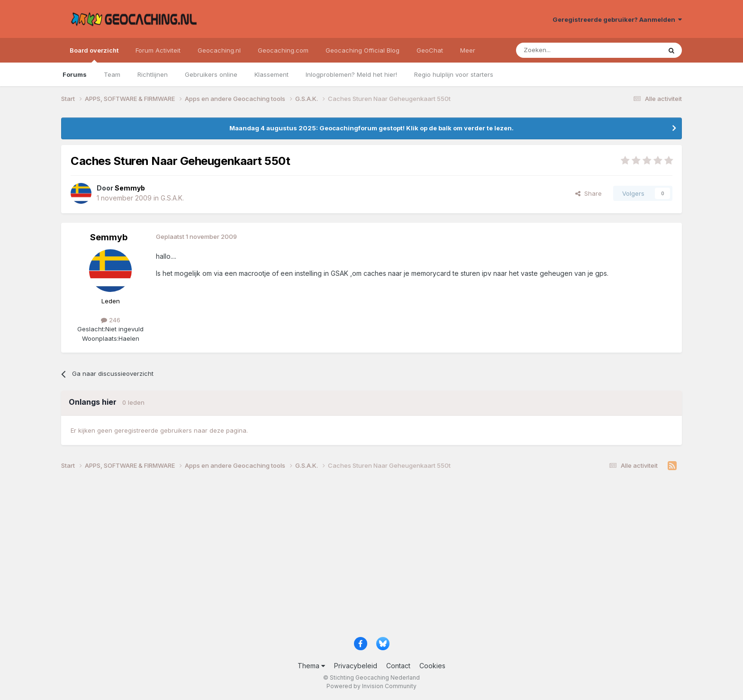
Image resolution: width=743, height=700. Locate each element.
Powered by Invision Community (371, 686)
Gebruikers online (211, 74)
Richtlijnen (153, 74)
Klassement (272, 74)
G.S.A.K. (172, 198)
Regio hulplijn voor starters (454, 74)
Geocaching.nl (219, 50)
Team (112, 74)
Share (589, 193)
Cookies (432, 666)
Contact (398, 666)
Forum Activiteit (158, 50)
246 (111, 320)
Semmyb (109, 237)
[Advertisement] (345, 557)
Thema (311, 666)
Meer (468, 50)
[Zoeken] (559, 50)
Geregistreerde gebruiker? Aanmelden (617, 19)
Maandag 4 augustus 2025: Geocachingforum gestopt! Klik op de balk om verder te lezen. (371, 128)
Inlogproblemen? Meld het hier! (351, 74)
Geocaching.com (283, 50)
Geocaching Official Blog (362, 50)
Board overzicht (94, 55)
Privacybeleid (356, 666)
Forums (75, 74)
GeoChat (430, 50)
